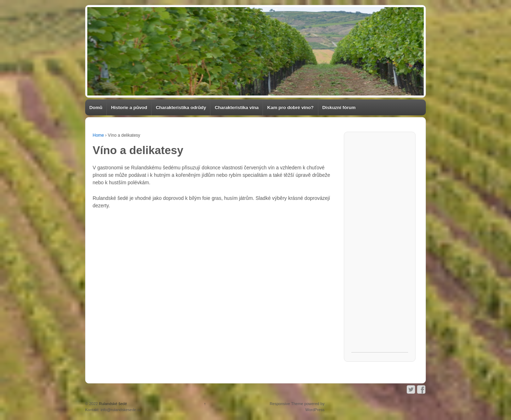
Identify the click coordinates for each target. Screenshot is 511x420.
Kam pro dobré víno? (290, 107)
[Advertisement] (380, 246)
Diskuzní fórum (339, 107)
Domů (96, 107)
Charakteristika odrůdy (181, 107)
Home (98, 135)
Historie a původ (129, 107)
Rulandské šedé (112, 404)
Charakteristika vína (237, 107)
